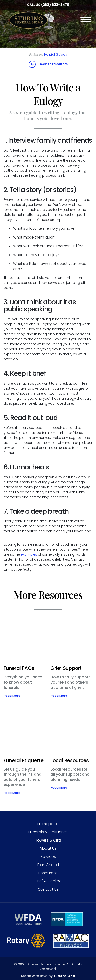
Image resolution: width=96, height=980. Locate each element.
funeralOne (64, 976)
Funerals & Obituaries (48, 832)
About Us (48, 848)
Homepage (48, 824)
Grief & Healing (48, 881)
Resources (48, 873)
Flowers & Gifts (48, 840)
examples (29, 554)
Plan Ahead (48, 865)
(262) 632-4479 (55, 5)
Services (48, 856)
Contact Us (48, 889)
